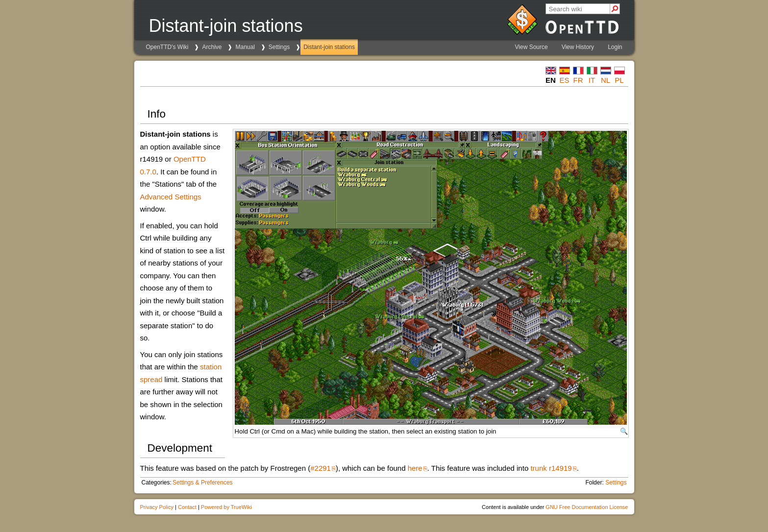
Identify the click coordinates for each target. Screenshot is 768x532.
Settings (279, 47)
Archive (212, 47)
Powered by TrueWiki (226, 507)
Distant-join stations (329, 47)
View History (578, 47)
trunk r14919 (551, 468)
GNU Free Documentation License (587, 507)
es (564, 80)
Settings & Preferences (203, 483)
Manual (245, 47)
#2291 (321, 468)
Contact (187, 507)
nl (606, 80)
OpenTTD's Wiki (167, 47)
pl (619, 80)
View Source (532, 47)
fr (578, 80)
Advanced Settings (171, 197)
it (592, 80)
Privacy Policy (157, 507)
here (415, 468)
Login (615, 47)
